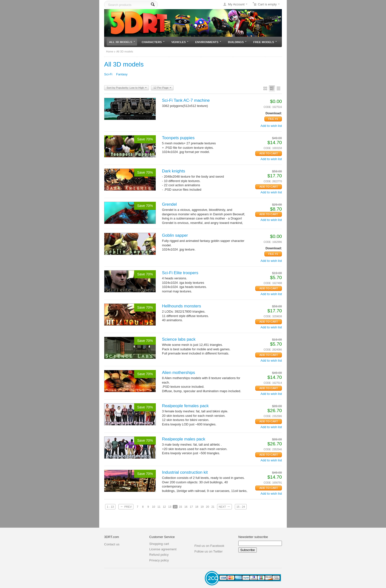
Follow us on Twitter (209, 551)
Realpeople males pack (184, 439)
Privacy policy (159, 560)
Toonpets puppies (178, 138)
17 (191, 507)
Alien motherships (178, 373)
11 (159, 507)
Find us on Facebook (209, 546)
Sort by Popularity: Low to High (127, 88)
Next (225, 506)
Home (110, 51)
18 (197, 507)
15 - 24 (241, 507)
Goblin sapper (175, 235)
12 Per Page (162, 88)
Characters (153, 42)
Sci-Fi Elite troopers (180, 273)
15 (180, 507)
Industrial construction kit (185, 472)
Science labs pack (179, 339)
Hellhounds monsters (182, 306)
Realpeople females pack (185, 406)
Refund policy (159, 555)
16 (186, 507)
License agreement (163, 549)
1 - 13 (110, 507)
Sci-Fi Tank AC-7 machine (186, 100)
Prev (126, 506)
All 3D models (122, 42)
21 (213, 507)
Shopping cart (159, 544)
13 (170, 507)
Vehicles (180, 42)
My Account (236, 4)
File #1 (273, 119)
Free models (265, 42)
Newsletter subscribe (253, 537)
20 (208, 507)
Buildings (237, 42)
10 (154, 507)
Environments (208, 42)
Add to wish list (271, 126)
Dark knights (174, 171)
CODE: (268, 107)
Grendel (169, 204)
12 (164, 507)
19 (202, 507)
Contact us (112, 544)
